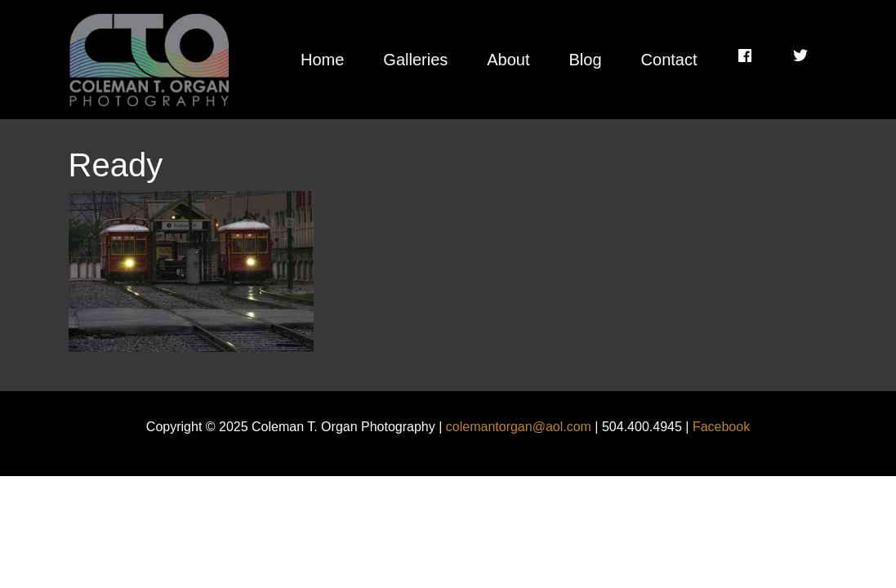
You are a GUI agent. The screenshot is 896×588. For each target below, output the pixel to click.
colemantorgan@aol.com (519, 427)
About (508, 60)
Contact (669, 60)
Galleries (415, 60)
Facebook (721, 427)
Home (322, 60)
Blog (586, 60)
